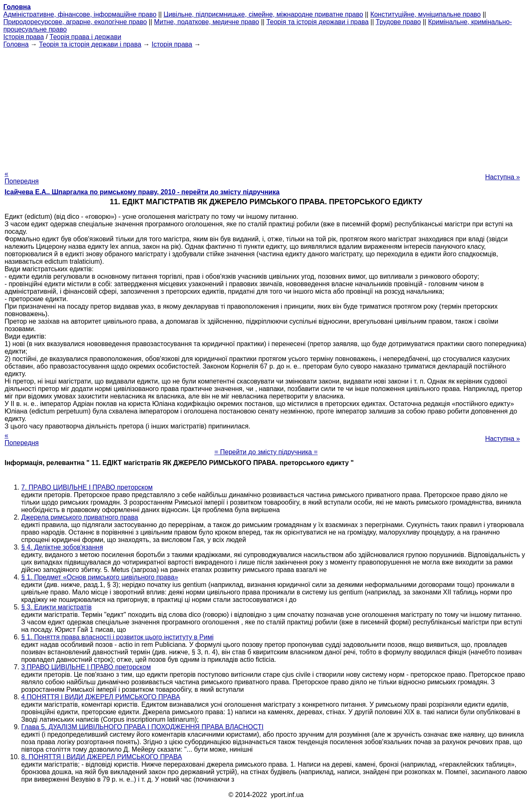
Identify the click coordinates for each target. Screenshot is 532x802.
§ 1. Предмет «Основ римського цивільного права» (100, 577)
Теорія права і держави (85, 37)
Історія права (24, 37)
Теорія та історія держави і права (318, 22)
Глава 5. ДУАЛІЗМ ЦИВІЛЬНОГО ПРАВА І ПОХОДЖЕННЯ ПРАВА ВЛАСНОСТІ (142, 727)
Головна (16, 44)
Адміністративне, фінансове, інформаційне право (80, 14)
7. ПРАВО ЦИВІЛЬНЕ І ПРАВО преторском (87, 487)
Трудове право (398, 22)
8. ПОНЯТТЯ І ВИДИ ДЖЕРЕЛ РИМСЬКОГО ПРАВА (102, 757)
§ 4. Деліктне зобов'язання (62, 547)
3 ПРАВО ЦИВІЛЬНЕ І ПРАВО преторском (86, 667)
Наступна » (502, 177)
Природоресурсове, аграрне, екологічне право (75, 22)
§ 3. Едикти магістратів (56, 607)
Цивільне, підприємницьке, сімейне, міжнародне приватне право (264, 14)
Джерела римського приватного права (80, 517)
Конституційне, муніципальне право (426, 14)
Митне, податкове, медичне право (207, 22)
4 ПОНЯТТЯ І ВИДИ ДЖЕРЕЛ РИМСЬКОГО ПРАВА (101, 697)
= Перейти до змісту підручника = (266, 452)
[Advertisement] (266, 106)
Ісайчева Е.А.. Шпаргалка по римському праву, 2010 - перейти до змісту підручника (142, 192)
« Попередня (22, 177)
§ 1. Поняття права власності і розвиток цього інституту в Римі (117, 637)
